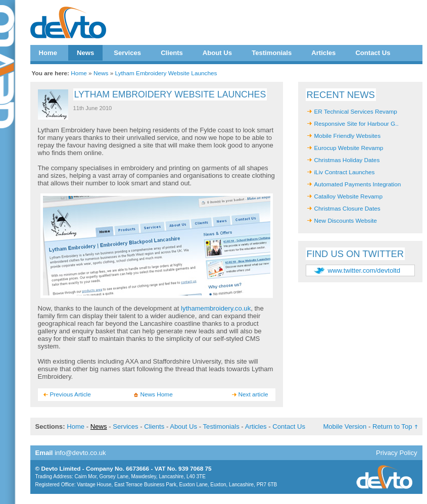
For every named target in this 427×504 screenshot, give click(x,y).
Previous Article (70, 394)
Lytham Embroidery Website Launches (166, 73)
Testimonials (272, 53)
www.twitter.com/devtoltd (364, 270)
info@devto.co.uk (80, 453)
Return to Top (392, 426)
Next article (253, 394)
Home (48, 53)
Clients (172, 53)
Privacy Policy (397, 453)
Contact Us (373, 53)
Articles (323, 53)
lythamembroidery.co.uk (216, 308)
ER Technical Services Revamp (356, 112)
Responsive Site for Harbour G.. (357, 124)
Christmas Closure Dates (347, 209)
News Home (157, 394)
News (85, 53)
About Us (217, 53)
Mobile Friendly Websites (348, 136)
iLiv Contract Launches (345, 172)
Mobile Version (345, 426)
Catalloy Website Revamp (349, 196)
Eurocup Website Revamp (349, 148)
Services (127, 53)
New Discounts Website (346, 221)
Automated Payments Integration (358, 184)
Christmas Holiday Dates (347, 160)
